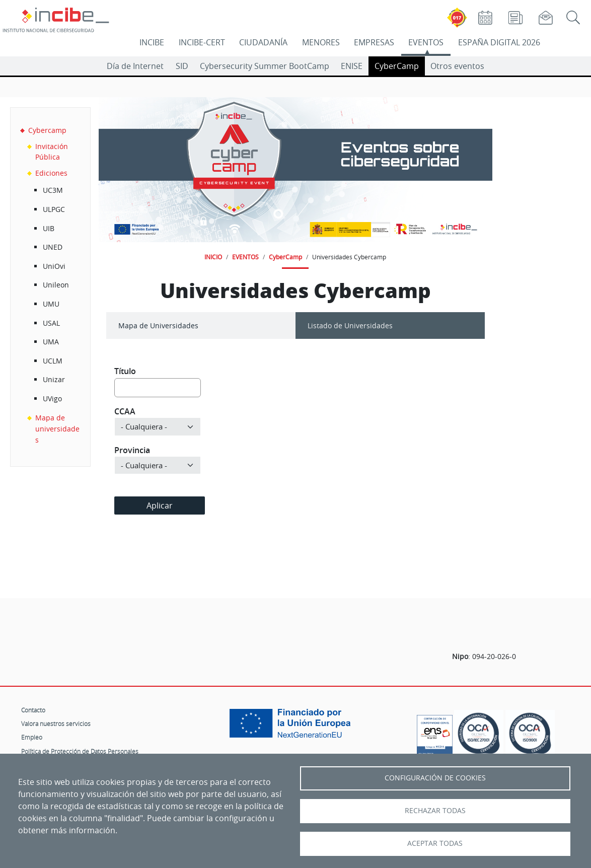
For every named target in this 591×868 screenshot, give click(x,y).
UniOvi (54, 266)
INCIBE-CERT (202, 42)
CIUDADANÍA (263, 42)
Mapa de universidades (57, 428)
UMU (51, 304)
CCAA (125, 411)
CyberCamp (397, 66)
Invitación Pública (52, 152)
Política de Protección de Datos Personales (80, 751)
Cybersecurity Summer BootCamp (265, 66)
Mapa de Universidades (158, 326)
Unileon (56, 285)
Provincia (132, 450)
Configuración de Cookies (435, 778)
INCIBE (152, 42)
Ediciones (51, 173)
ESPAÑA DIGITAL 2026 (499, 42)
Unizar (54, 379)
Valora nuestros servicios (56, 724)
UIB (49, 228)
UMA (51, 342)
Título (125, 371)
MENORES (321, 42)
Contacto (33, 710)
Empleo (32, 737)
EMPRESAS (374, 42)
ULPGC (54, 209)
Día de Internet (135, 66)
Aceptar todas (435, 843)
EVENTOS (426, 42)
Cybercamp (47, 130)
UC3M (53, 190)
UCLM (53, 361)
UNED (53, 247)
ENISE (352, 66)
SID (182, 66)
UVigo (52, 399)
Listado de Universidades (350, 326)
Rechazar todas (435, 811)
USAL (51, 323)
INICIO (213, 257)
